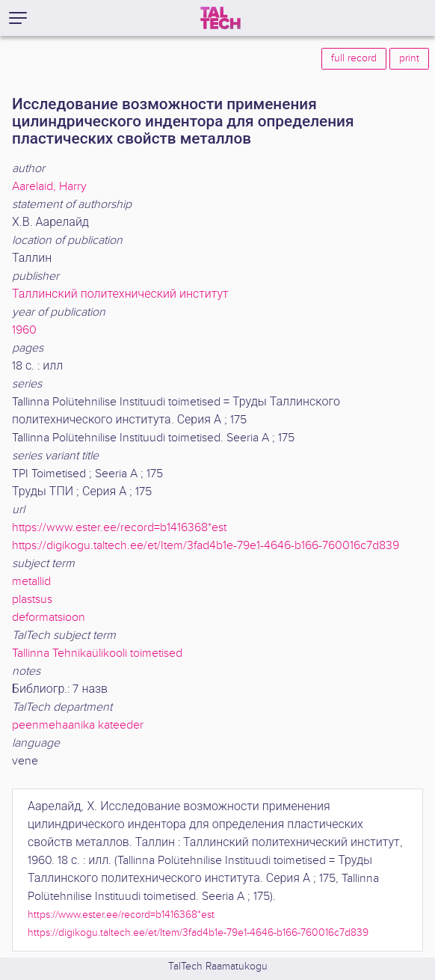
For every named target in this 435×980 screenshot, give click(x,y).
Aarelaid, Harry (49, 187)
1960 (24, 330)
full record (354, 58)
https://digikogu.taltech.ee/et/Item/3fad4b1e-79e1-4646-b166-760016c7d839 (206, 546)
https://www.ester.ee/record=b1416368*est (119, 528)
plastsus (32, 600)
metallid (31, 582)
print (409, 58)
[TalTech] (220, 18)
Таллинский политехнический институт (120, 294)
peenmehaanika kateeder (78, 725)
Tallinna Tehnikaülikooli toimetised (97, 653)
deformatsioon (49, 618)
